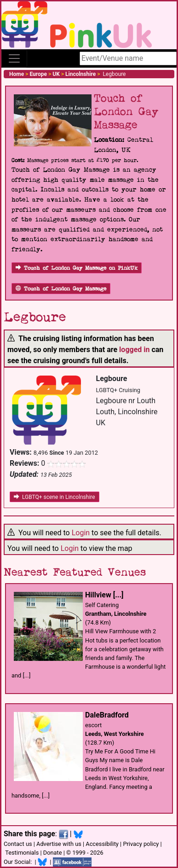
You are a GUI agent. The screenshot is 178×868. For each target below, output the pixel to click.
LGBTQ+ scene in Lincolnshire (55, 497)
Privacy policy (141, 844)
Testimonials (22, 853)
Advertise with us (59, 844)
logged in (134, 350)
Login (81, 533)
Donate (53, 853)
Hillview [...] (104, 595)
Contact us (18, 844)
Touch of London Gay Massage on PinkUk (77, 268)
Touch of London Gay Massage (61, 289)
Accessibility (102, 844)
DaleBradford (107, 715)
